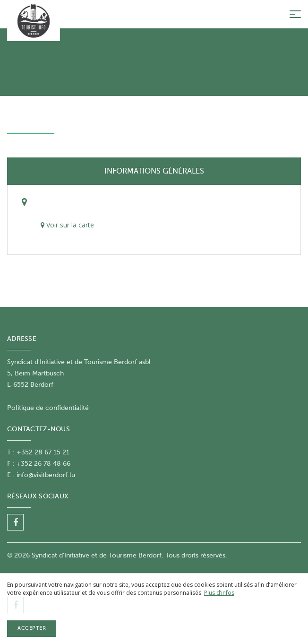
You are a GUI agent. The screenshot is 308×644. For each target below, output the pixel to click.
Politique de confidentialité (48, 408)
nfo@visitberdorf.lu (47, 475)
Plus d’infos (219, 593)
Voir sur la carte (67, 225)
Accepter (32, 628)
